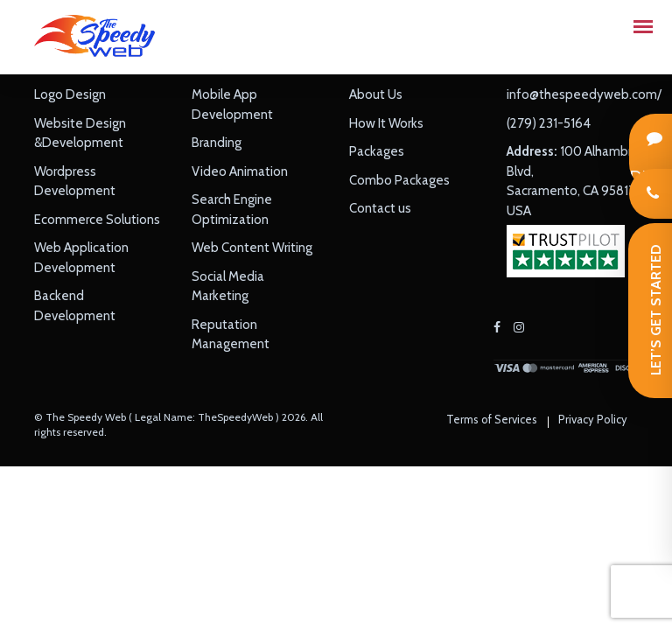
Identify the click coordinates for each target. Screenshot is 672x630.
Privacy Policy (593, 419)
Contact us (380, 208)
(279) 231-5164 (549, 123)
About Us (376, 94)
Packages (377, 151)
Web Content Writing (252, 248)
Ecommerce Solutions (97, 220)
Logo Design (70, 94)
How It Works (386, 123)
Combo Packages (399, 180)
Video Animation (240, 171)
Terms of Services (492, 419)
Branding (217, 143)
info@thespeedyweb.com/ (584, 94)
